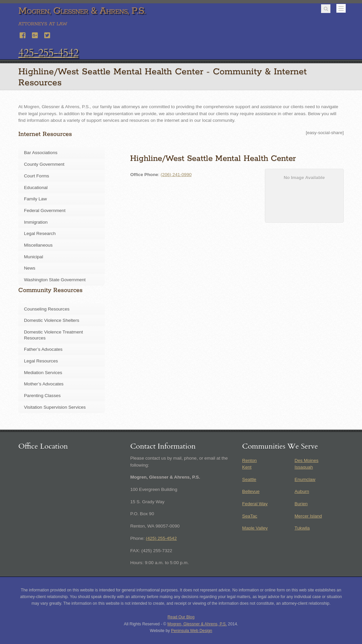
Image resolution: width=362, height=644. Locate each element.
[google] (35, 34)
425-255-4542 (48, 53)
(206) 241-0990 (176, 175)
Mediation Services (43, 373)
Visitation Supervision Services (55, 407)
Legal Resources (41, 361)
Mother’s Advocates (44, 384)
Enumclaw (305, 479)
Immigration (36, 222)
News (30, 268)
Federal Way (255, 504)
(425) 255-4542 (161, 538)
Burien (301, 504)
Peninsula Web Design (192, 631)
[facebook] (23, 34)
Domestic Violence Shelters (52, 320)
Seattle (249, 479)
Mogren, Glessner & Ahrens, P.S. (197, 624)
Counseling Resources (47, 309)
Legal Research (40, 233)
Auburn (302, 491)
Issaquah (304, 467)
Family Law (35, 199)
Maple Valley (255, 528)
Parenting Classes (42, 396)
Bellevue (251, 491)
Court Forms (37, 176)
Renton (250, 460)
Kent (247, 467)
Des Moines (306, 460)
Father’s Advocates (43, 349)
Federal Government (45, 211)
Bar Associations (41, 153)
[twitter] (48, 34)
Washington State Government (55, 280)
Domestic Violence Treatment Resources (53, 335)
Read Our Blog (181, 617)
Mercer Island (308, 516)
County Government (44, 164)
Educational (36, 188)
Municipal (33, 257)
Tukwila (302, 528)
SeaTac (250, 516)
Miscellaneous (38, 245)
